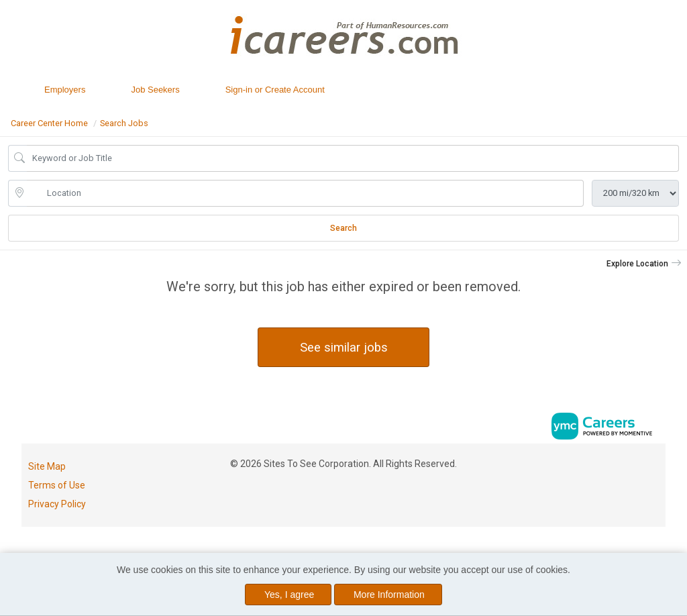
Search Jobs (124, 123)
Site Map (47, 466)
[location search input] (305, 193)
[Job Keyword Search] (353, 158)
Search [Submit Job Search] (343, 228)
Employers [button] (65, 90)
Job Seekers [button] (155, 90)
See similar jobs (344, 347)
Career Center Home (49, 123)
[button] (644, 264)
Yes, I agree (289, 595)
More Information (389, 595)
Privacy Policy (57, 504)
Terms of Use (57, 485)
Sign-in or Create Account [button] (275, 90)
